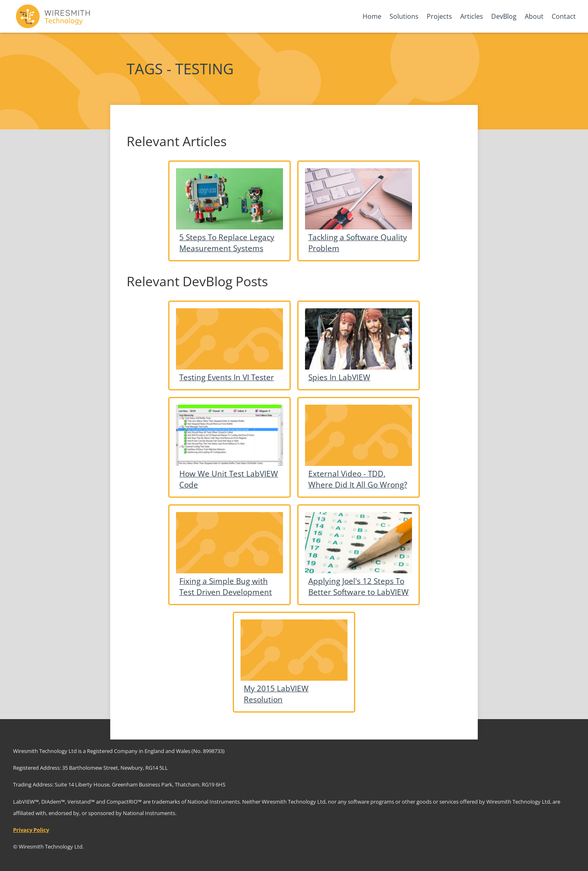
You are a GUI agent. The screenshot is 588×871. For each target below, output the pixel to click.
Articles (472, 16)
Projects (439, 16)
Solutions (404, 16)
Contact (564, 16)
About (534, 16)
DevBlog (504, 16)
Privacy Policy (31, 830)
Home (372, 16)
